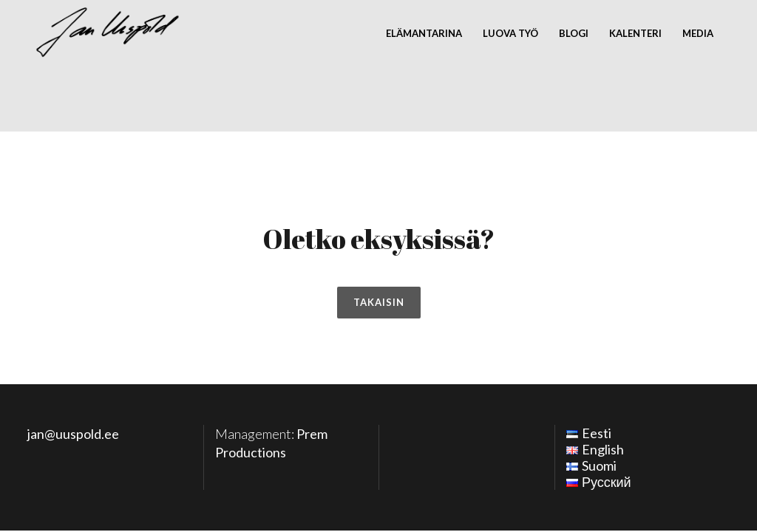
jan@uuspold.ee (73, 434)
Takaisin (379, 302)
